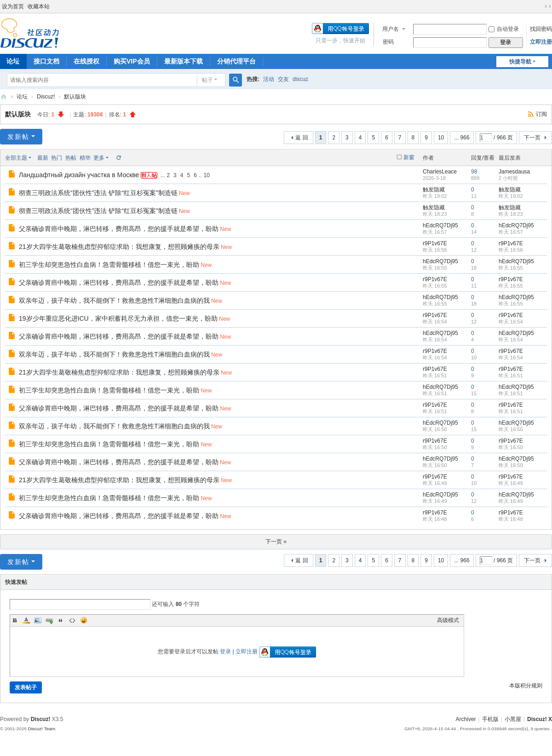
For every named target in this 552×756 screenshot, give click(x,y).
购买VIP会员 (132, 61)
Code (72, 620)
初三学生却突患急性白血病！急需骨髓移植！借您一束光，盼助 (109, 265)
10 (441, 138)
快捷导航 (520, 62)
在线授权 (86, 61)
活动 (269, 79)
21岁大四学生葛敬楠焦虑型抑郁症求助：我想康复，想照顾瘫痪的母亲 (119, 247)
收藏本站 (39, 6)
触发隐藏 (434, 190)
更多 (99, 158)
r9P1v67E (435, 243)
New (184, 193)
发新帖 (18, 137)
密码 (388, 42)
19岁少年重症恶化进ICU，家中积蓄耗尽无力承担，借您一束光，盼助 (118, 318)
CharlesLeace (440, 172)
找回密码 (541, 29)
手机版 (490, 719)
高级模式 (448, 620)
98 (474, 172)
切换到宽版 (548, 6)
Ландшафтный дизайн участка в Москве (79, 175)
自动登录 (504, 29)
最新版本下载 (184, 61)
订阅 (541, 114)
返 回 (302, 138)
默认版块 (75, 97)
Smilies (84, 620)
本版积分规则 (526, 686)
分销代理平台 (236, 61)
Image (38, 620)
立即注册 (541, 42)
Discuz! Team (41, 729)
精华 (85, 158)
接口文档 (46, 61)
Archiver (466, 719)
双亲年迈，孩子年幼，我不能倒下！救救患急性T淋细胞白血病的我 (114, 300)
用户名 (391, 29)
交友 (283, 79)
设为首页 (13, 6)
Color (26, 620)
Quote (61, 620)
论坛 (22, 97)
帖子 (207, 80)
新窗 (409, 157)
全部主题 (16, 158)
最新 (43, 158)
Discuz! (46, 97)
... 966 (462, 138)
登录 (225, 652)
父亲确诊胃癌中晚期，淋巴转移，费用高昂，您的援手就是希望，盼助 (119, 229)
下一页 (532, 138)
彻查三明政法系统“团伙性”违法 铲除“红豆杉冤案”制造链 (98, 193)
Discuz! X (540, 719)
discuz (300, 79)
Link (49, 620)
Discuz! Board (4, 97)
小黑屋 (513, 719)
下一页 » (276, 542)
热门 (57, 158)
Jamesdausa (514, 172)
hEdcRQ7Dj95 (440, 225)
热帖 (71, 158)
